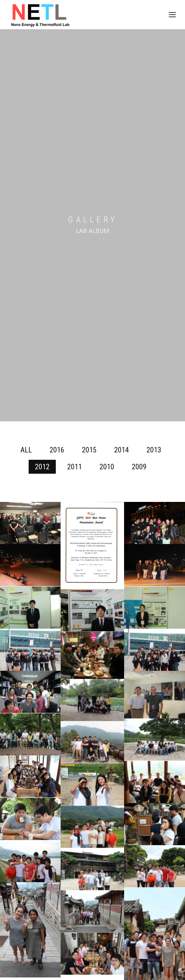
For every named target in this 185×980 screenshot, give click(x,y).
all (26, 450)
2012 (42, 467)
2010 (107, 467)
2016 (57, 450)
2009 (139, 467)
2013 (154, 450)
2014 (121, 450)
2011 (75, 467)
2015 (89, 450)
